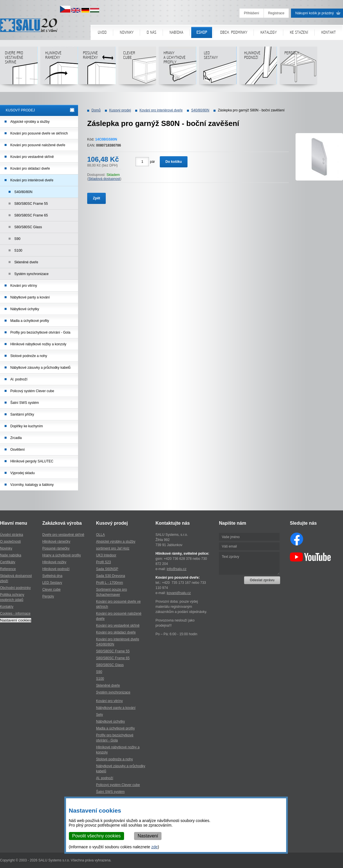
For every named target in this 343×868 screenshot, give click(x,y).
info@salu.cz (177, 569)
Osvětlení (18, 450)
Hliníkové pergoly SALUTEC (32, 461)
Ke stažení (299, 32)
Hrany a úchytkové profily (62, 555)
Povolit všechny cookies (97, 836)
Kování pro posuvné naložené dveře (38, 145)
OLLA (100, 535)
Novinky (127, 32)
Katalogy (269, 32)
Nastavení (148, 836)
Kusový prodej (120, 110)
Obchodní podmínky (15, 588)
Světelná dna (52, 576)
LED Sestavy (52, 583)
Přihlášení (251, 13)
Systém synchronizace (31, 274)
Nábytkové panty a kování (30, 297)
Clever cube (137, 68)
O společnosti (10, 542)
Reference (8, 569)
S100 (18, 250)
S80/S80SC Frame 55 (31, 204)
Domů (96, 110)
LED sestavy (218, 68)
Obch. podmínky (234, 32)
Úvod (102, 32)
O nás (151, 32)
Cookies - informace (15, 614)
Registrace (276, 13)
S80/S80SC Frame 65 (31, 215)
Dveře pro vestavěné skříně (19, 68)
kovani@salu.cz (179, 593)
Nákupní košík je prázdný (315, 13)
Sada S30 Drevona (110, 576)
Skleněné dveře (26, 262)
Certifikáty (8, 562)
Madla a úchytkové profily (30, 321)
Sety (99, 715)
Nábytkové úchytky (25, 309)
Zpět (96, 198)
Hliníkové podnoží (258, 68)
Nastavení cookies (16, 620)
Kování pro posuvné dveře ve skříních (39, 133)
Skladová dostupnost (104, 179)
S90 (17, 239)
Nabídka (176, 32)
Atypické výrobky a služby (30, 122)
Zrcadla (16, 438)
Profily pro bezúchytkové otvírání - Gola (40, 332)
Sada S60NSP (107, 569)
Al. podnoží (19, 379)
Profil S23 (103, 562)
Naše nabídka (11, 555)
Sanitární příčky (22, 414)
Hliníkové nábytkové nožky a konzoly (38, 344)
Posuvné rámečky (97, 68)
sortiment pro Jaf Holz (113, 548)
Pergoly (298, 68)
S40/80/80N (23, 192)
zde (155, 847)
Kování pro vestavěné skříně (32, 157)
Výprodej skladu (22, 473)
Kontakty (7, 607)
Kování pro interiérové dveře (32, 180)
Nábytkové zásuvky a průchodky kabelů (40, 368)
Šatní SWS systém (25, 403)
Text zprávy (249, 563)
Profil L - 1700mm (109, 583)
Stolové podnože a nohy (29, 356)
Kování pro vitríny (24, 286)
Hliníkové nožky (54, 562)
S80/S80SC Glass (28, 227)
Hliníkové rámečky (59, 68)
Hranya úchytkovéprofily (177, 68)
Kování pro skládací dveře (30, 169)
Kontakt (329, 32)
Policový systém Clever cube (32, 391)
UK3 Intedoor (106, 555)
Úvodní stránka (12, 535)
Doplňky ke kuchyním (27, 426)
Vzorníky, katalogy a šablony (32, 485)
